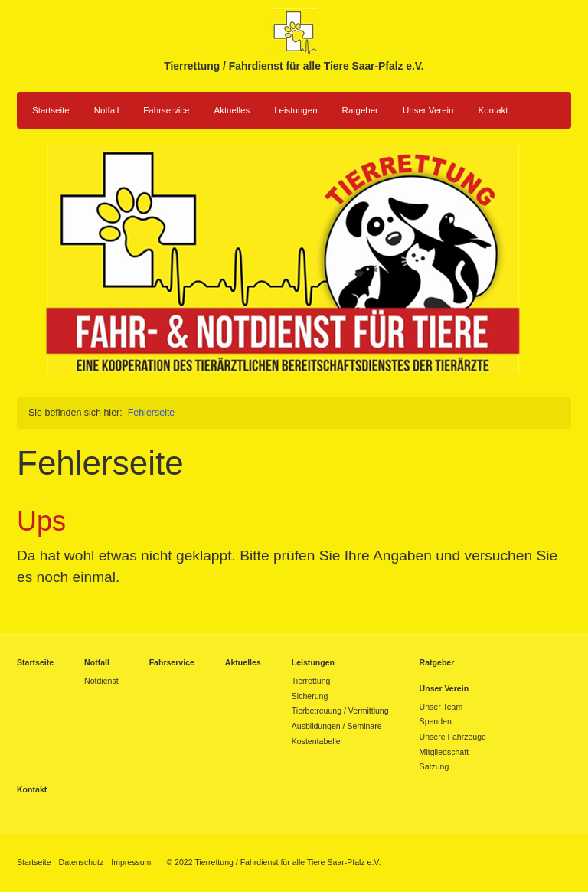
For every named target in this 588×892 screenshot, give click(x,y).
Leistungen (296, 110)
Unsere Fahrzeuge (453, 737)
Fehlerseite (152, 413)
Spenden (436, 721)
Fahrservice (166, 110)
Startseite (51, 110)
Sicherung (310, 696)
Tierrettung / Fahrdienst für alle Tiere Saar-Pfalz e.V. (294, 66)
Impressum (131, 862)
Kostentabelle (316, 741)
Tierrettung (311, 681)
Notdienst (101, 681)
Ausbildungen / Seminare (337, 726)
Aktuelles (232, 110)
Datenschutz (82, 862)
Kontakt (493, 110)
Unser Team (441, 707)
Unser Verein (428, 110)
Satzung (434, 766)
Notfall (107, 110)
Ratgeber (360, 110)
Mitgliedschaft (444, 752)
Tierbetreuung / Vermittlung (340, 711)
